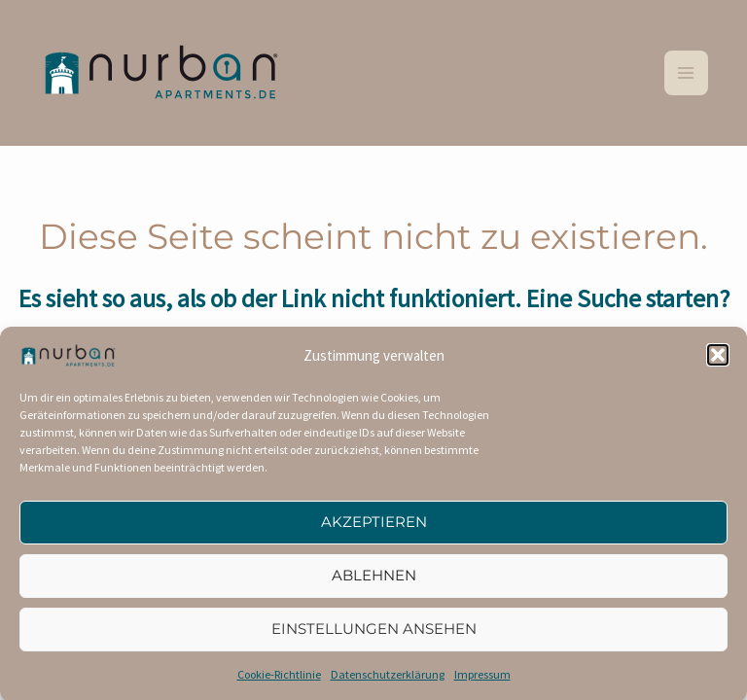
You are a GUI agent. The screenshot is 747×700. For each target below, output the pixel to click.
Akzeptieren (374, 530)
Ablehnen (374, 584)
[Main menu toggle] (687, 73)
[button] (718, 364)
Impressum (482, 682)
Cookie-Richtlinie (279, 682)
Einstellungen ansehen (374, 637)
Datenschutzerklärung (388, 682)
